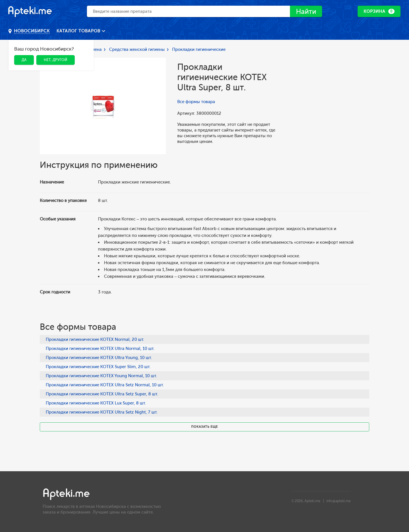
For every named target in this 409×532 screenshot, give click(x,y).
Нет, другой (56, 60)
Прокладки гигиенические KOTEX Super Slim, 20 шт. (98, 367)
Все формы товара (196, 102)
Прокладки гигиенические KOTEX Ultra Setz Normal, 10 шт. (105, 385)
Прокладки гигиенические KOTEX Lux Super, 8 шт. (96, 403)
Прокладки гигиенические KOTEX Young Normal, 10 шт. (101, 376)
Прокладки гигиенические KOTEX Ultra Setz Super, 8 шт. (102, 394)
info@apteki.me (339, 501)
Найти (306, 12)
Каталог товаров (79, 31)
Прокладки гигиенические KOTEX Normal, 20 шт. (95, 339)
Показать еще (204, 427)
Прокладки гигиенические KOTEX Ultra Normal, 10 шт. (100, 349)
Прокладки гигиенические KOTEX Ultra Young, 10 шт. (99, 358)
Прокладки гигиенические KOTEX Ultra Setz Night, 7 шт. (102, 412)
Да (24, 60)
